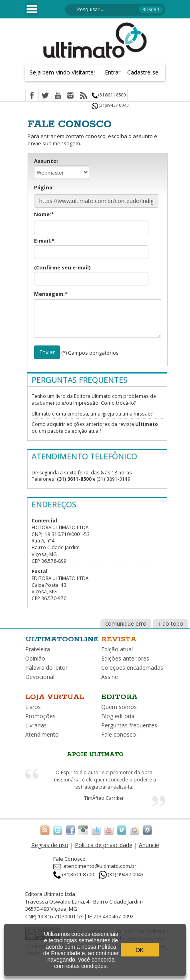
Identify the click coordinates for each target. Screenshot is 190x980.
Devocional (40, 677)
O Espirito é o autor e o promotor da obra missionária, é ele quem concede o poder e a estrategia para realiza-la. (104, 779)
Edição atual (117, 649)
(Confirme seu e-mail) (91, 275)
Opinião (35, 658)
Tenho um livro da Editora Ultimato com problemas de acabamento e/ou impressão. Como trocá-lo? (94, 399)
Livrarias (36, 725)
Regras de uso (50, 845)
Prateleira (38, 649)
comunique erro (126, 624)
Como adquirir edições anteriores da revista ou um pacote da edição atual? (95, 427)
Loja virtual (55, 697)
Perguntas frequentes (129, 725)
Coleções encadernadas (132, 668)
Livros (33, 707)
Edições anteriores (125, 658)
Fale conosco (119, 734)
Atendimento (42, 734)
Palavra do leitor (46, 668)
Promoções (40, 716)
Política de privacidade (104, 845)
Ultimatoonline (62, 639)
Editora (119, 697)
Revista (119, 639)
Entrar (113, 72)
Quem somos (119, 707)
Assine (110, 677)
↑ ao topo (171, 624)
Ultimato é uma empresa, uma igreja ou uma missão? (92, 414)
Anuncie (149, 845)
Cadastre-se (143, 72)
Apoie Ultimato (95, 755)
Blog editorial (118, 716)
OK (140, 950)
